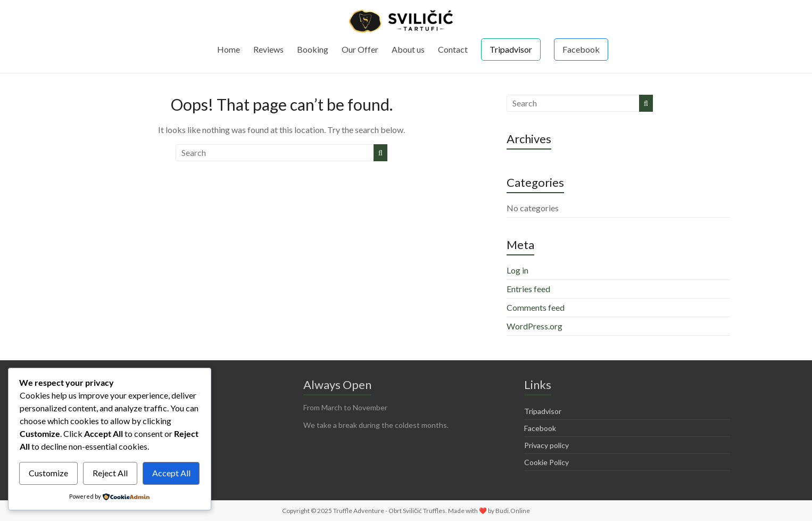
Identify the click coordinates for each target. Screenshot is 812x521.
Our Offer (360, 49)
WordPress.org (535, 326)
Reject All (110, 473)
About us (408, 49)
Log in (517, 270)
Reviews (268, 49)
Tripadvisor (511, 49)
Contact (453, 49)
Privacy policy (546, 445)
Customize (48, 473)
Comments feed (536, 307)
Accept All (171, 473)
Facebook (581, 49)
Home (229, 49)
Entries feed (528, 289)
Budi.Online (513, 511)
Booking (313, 49)
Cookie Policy (546, 462)
